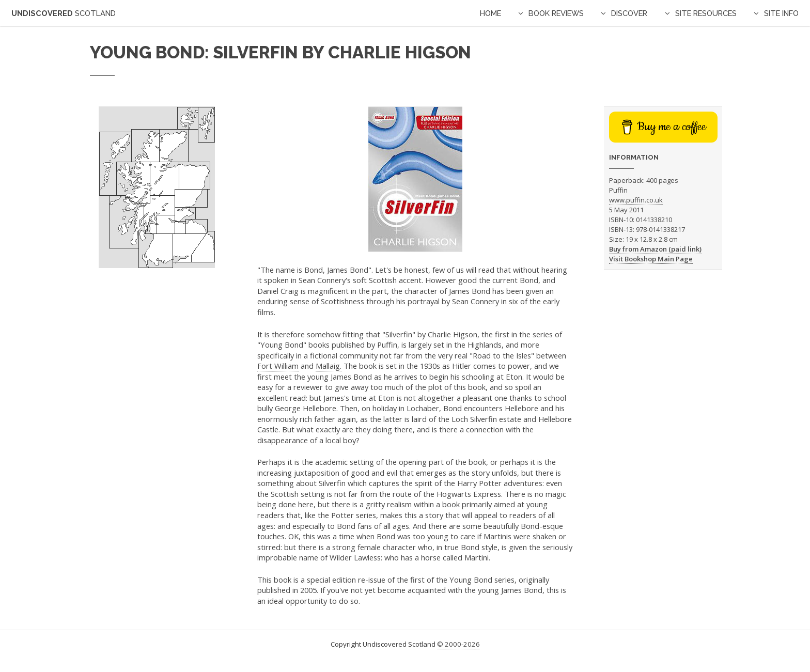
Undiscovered (64, 13)
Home (490, 13)
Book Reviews (556, 13)
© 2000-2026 (458, 644)
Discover (629, 13)
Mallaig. (329, 366)
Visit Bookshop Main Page (651, 259)
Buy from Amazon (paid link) (655, 249)
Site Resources (706, 13)
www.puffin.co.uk (636, 200)
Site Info (781, 13)
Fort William (278, 366)
